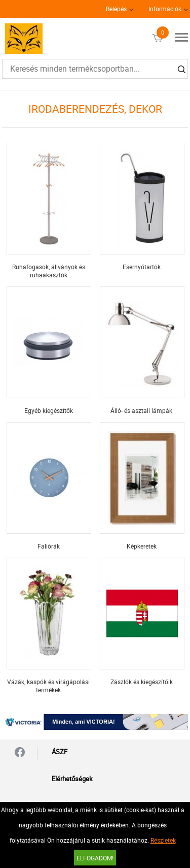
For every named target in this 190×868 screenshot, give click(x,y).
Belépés (116, 9)
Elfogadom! (95, 858)
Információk (165, 9)
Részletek (163, 840)
